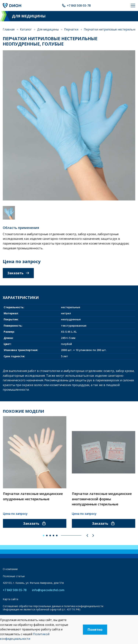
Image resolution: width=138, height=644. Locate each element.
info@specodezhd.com (48, 590)
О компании (10, 569)
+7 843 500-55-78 (79, 6)
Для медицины (48, 29)
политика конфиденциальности (84, 606)
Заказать (18, 273)
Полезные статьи (14, 576)
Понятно (95, 629)
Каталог (26, 29)
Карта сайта (10, 599)
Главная (9, 29)
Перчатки (71, 29)
